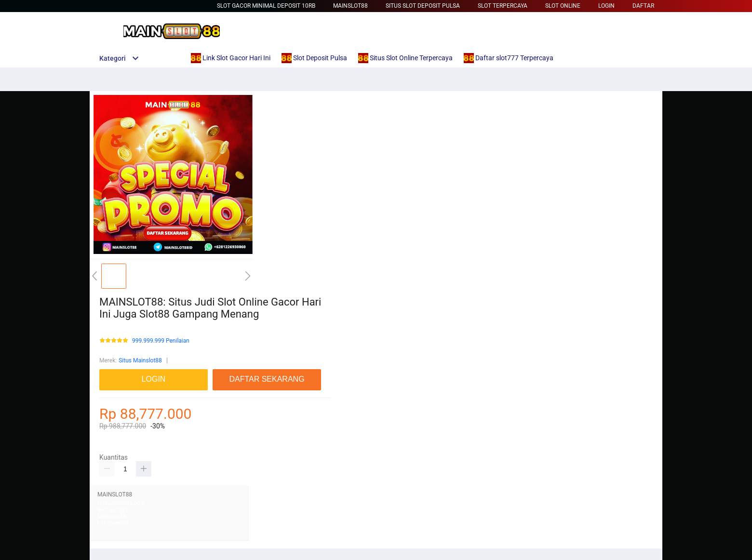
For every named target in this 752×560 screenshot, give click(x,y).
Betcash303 (113, 510)
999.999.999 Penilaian (161, 341)
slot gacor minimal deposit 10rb (266, 6)
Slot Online (563, 6)
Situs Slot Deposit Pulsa (423, 6)
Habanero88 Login (121, 503)
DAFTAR (643, 6)
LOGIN (606, 6)
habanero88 (113, 523)
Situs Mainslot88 (140, 360)
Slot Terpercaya (503, 6)
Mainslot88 (350, 6)
